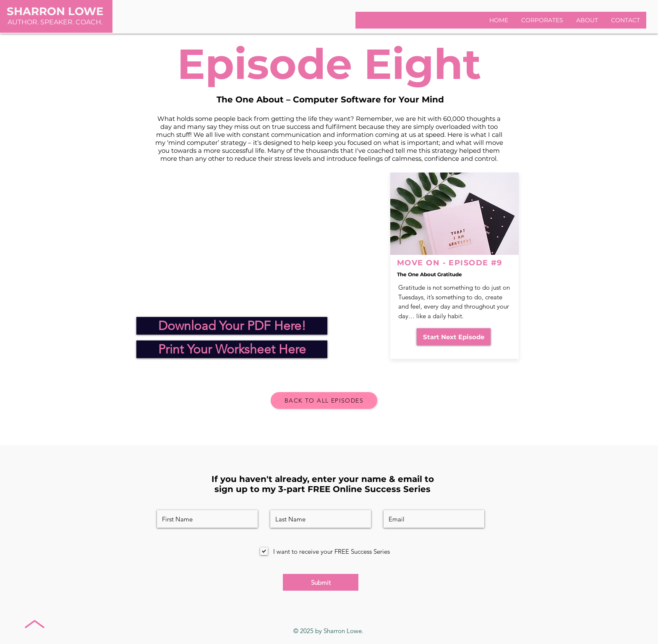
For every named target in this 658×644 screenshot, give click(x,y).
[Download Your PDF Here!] (232, 326)
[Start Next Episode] (454, 337)
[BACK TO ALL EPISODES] (324, 401)
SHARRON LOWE (55, 11)
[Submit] (321, 582)
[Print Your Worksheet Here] (232, 349)
